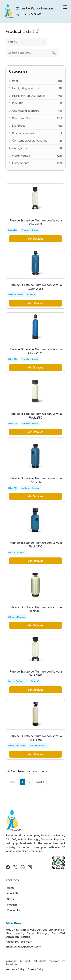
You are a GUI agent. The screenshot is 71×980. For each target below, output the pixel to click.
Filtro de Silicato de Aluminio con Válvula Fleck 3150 (36, 609)
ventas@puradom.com (37, 8)
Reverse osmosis (23, 133)
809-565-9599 (31, 14)
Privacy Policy (35, 969)
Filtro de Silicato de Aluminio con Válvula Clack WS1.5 (36, 287)
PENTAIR (17, 103)
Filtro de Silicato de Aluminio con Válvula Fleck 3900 (36, 673)
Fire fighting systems (25, 88)
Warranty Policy (15, 969)
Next (40, 782)
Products (12, 905)
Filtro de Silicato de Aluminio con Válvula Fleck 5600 (36, 738)
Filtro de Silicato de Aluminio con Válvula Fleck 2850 (36, 480)
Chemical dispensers (26, 111)
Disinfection (20, 126)
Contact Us (14, 910)
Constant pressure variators (30, 140)
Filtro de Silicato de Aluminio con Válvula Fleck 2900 (36, 545)
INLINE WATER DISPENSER (28, 96)
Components (21, 163)
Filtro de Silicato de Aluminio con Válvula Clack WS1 (36, 222)
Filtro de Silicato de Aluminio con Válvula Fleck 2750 (36, 416)
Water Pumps (21, 156)
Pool (15, 81)
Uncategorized (19, 148)
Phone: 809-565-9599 (19, 942)
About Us (13, 893)
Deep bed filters (22, 118)
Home (11, 888)
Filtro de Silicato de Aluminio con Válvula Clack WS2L (36, 351)
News (10, 899)
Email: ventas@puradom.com (23, 947)
